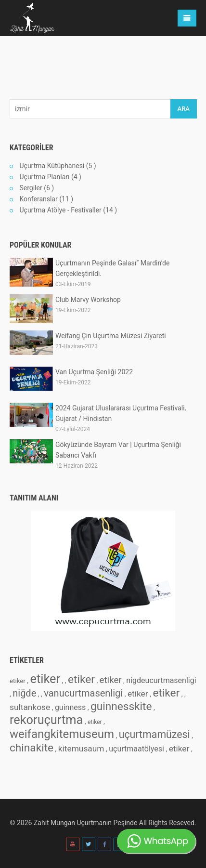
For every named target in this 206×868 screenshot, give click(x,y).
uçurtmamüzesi (154, 734)
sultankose (30, 707)
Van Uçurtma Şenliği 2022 (94, 372)
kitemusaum (81, 749)
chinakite (32, 748)
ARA (184, 109)
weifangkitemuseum (62, 734)
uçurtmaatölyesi (136, 749)
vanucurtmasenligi (83, 693)
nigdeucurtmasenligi (161, 680)
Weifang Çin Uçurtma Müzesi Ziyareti (111, 336)
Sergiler (31, 188)
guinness (70, 707)
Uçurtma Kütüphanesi (52, 166)
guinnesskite (121, 706)
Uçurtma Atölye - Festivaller (60, 210)
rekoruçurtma (46, 720)
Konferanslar (38, 199)
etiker (18, 681)
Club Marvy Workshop (88, 300)
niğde (24, 693)
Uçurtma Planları (44, 177)
